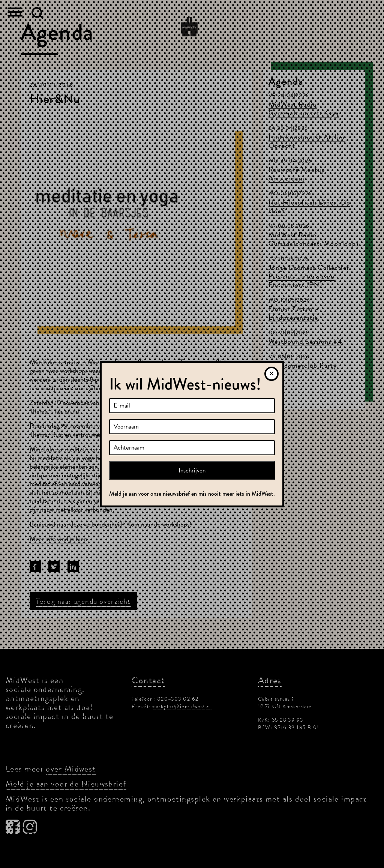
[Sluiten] (271, 374)
